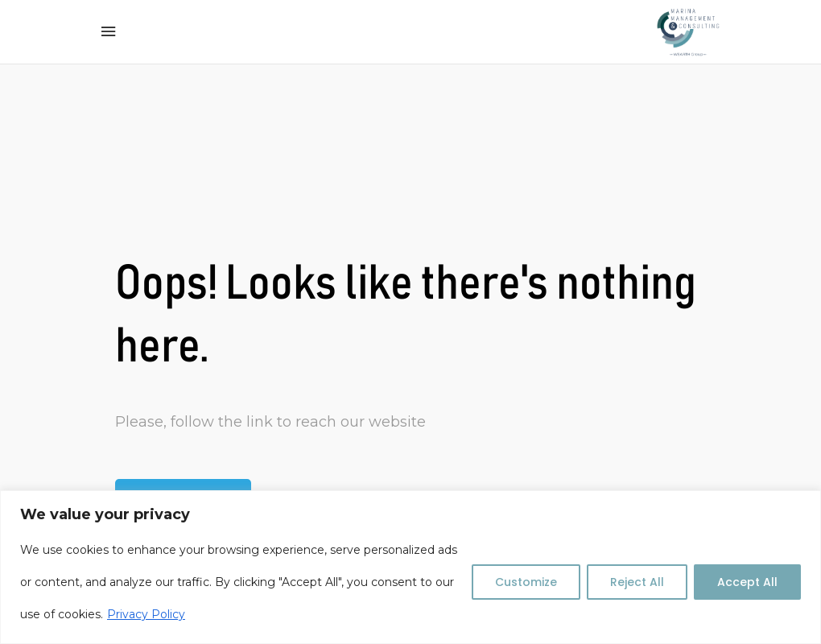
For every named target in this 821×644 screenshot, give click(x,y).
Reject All (637, 582)
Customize (526, 582)
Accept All (747, 582)
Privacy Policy (146, 614)
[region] (410, 567)
